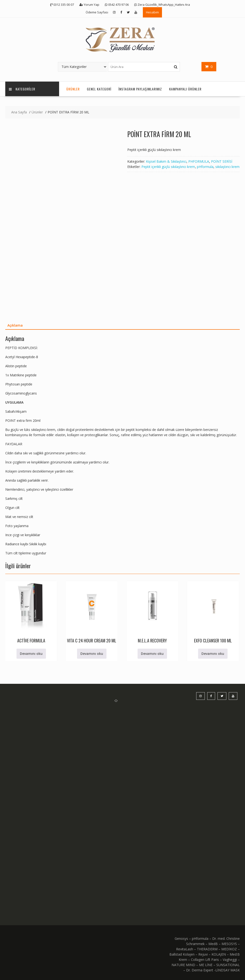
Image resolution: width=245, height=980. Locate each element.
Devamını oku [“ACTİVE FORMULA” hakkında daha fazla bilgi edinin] (31, 654)
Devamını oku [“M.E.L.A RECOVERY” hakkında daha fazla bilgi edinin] (152, 654)
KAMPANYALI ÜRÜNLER (185, 89)
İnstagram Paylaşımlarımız (140, 89)
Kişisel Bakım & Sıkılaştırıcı (166, 161)
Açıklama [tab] (15, 325)
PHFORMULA (199, 161)
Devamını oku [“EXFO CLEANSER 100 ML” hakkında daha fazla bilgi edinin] (213, 654)
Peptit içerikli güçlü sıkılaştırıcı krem (168, 167)
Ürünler (73, 89)
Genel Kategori (99, 89)
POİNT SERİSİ (222, 161)
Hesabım (152, 12)
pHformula (205, 167)
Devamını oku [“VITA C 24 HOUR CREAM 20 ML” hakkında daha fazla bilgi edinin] (92, 654)
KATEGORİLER (22, 89)
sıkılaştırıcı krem (227, 167)
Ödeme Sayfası (97, 12)
